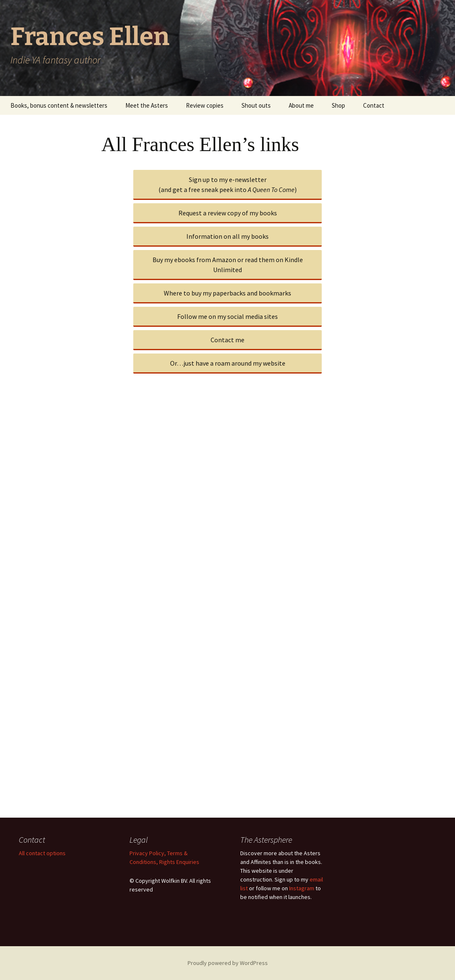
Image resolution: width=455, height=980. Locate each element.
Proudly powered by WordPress (228, 963)
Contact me (227, 340)
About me (301, 105)
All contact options (42, 853)
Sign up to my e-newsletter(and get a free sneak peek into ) (227, 184)
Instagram (302, 888)
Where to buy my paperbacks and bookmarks (227, 293)
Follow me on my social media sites (227, 316)
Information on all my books (227, 236)
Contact (374, 105)
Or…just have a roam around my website (228, 363)
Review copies (205, 105)
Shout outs (256, 105)
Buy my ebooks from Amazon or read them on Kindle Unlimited (228, 265)
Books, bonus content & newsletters (59, 105)
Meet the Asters (147, 105)
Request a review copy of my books (228, 213)
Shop (338, 105)
